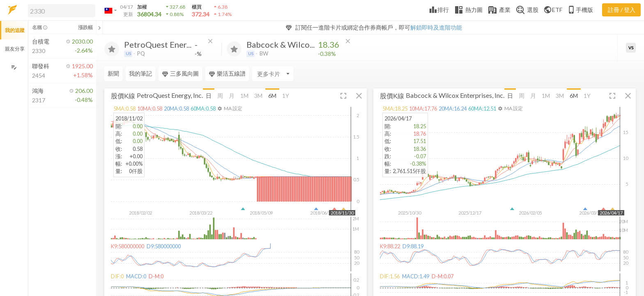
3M (258, 96)
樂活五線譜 (227, 74)
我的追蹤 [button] (15, 30)
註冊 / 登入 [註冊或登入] (622, 10)
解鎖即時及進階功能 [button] (436, 27)
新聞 (113, 73)
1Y (286, 96)
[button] (60, 10)
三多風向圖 (180, 74)
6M (272, 96)
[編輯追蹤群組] (14, 67)
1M (244, 96)
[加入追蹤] (112, 49)
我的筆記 (140, 73)
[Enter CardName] (273, 74)
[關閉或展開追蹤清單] (99, 28)
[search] (62, 11)
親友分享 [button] (15, 49)
